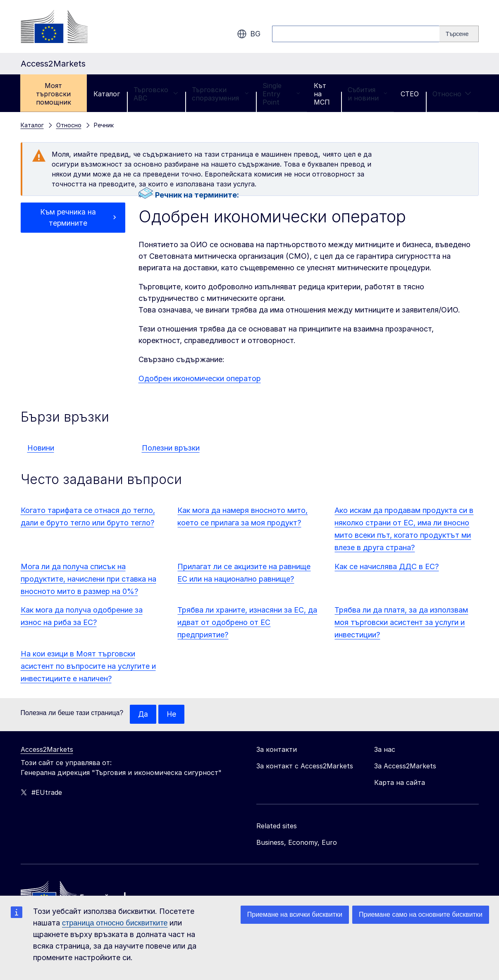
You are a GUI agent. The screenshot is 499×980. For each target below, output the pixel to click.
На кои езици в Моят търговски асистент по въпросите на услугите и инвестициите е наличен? (88, 666)
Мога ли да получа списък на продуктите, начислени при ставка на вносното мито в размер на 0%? (88, 579)
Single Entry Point (281, 94)
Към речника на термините (68, 218)
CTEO (410, 94)
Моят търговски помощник (54, 94)
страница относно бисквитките (115, 923)
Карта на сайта (400, 783)
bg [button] (249, 34)
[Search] (459, 34)
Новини (41, 448)
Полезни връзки (171, 448)
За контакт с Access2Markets (305, 766)
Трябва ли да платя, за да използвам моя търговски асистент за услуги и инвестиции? (401, 622)
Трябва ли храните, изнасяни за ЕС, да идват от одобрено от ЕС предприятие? (247, 622)
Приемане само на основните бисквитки (421, 914)
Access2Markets (47, 750)
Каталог (107, 94)
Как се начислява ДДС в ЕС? (387, 566)
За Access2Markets (405, 766)
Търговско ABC (156, 94)
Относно (452, 94)
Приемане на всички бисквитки (295, 914)
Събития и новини (367, 94)
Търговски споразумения (220, 94)
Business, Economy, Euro (297, 843)
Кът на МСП (322, 94)
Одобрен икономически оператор (200, 378)
